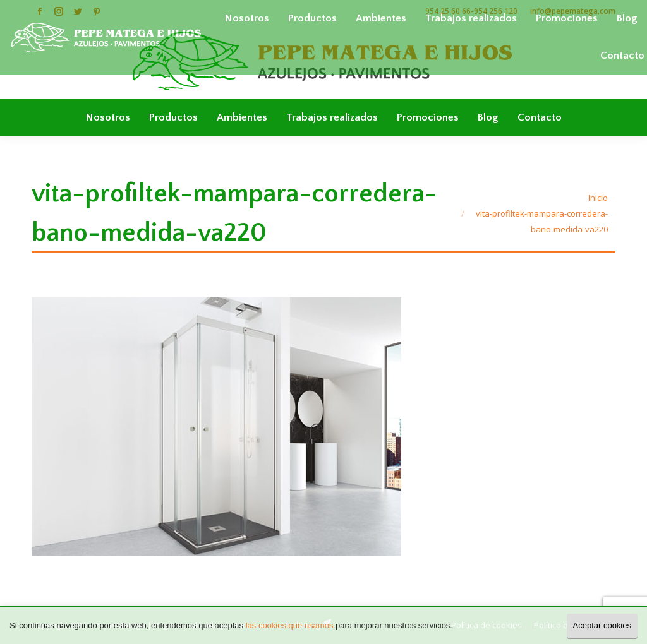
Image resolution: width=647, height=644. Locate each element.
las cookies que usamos (290, 625)
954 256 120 (496, 11)
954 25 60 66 (448, 11)
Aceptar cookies (602, 625)
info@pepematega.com (573, 11)
